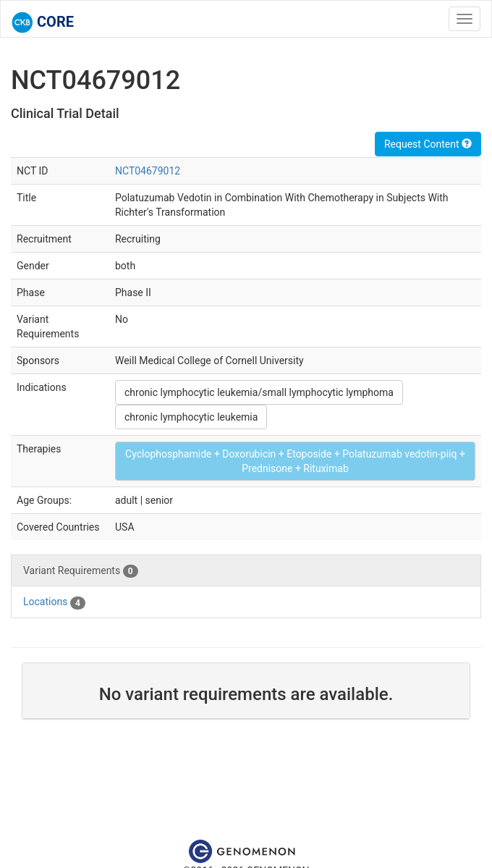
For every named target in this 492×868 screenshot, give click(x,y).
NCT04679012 (148, 171)
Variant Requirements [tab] (81, 571)
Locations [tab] (54, 602)
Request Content (428, 144)
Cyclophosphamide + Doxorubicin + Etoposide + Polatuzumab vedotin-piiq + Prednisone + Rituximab (295, 461)
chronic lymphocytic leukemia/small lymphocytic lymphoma (259, 392)
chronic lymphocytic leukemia (191, 417)
